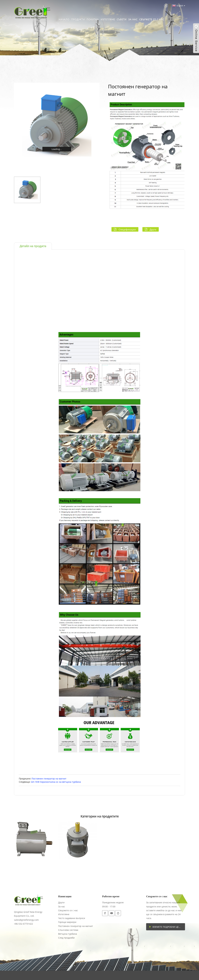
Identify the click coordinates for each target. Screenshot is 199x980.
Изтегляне (108, 19)
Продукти (78, 19)
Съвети (122, 19)
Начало (64, 19)
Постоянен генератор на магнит (49, 779)
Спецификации (127, 229)
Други (153, 229)
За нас (133, 19)
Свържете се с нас (152, 19)
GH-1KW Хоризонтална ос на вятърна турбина (56, 782)
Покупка (93, 19)
